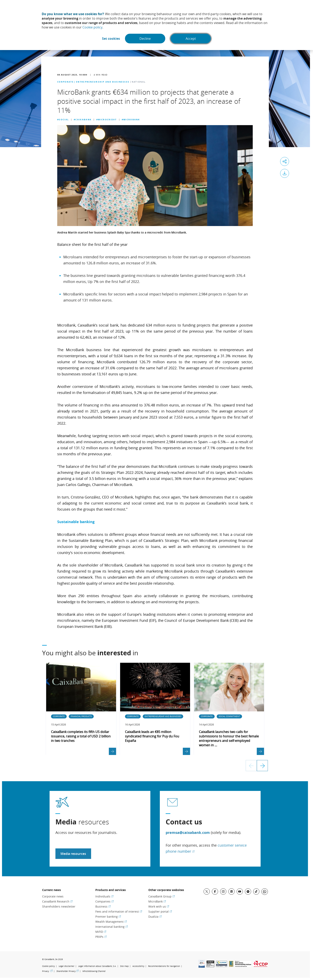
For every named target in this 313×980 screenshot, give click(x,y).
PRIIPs (101, 937)
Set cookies (111, 39)
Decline (145, 39)
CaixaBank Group (162, 896)
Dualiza (155, 917)
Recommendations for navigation (164, 966)
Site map (124, 966)
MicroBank (157, 901)
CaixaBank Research (57, 901)
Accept (191, 39)
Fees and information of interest (119, 911)
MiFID (101, 932)
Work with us (159, 906)
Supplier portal (160, 911)
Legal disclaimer (67, 966)
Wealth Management (111, 922)
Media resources (73, 854)
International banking (112, 927)
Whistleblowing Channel (94, 971)
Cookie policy (92, 27)
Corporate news (53, 896)
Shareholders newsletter (59, 906)
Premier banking (108, 917)
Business (103, 906)
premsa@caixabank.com (188, 833)
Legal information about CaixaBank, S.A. (97, 966)
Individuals (104, 896)
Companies (105, 901)
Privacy (47, 971)
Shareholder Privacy (68, 971)
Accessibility (138, 966)
